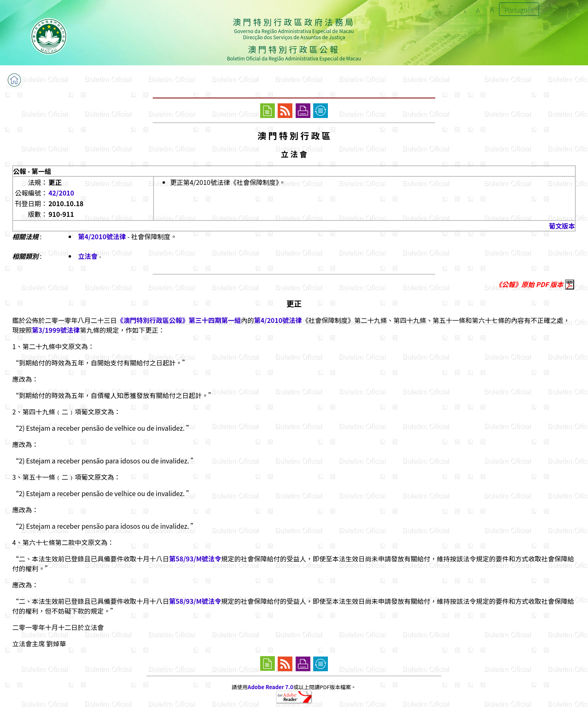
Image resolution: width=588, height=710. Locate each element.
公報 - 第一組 (32, 171)
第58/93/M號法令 (195, 559)
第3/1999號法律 (56, 330)
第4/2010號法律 (102, 236)
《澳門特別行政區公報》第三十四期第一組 (179, 320)
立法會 (88, 256)
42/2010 (61, 193)
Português (519, 10)
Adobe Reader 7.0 (271, 687)
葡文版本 (562, 226)
